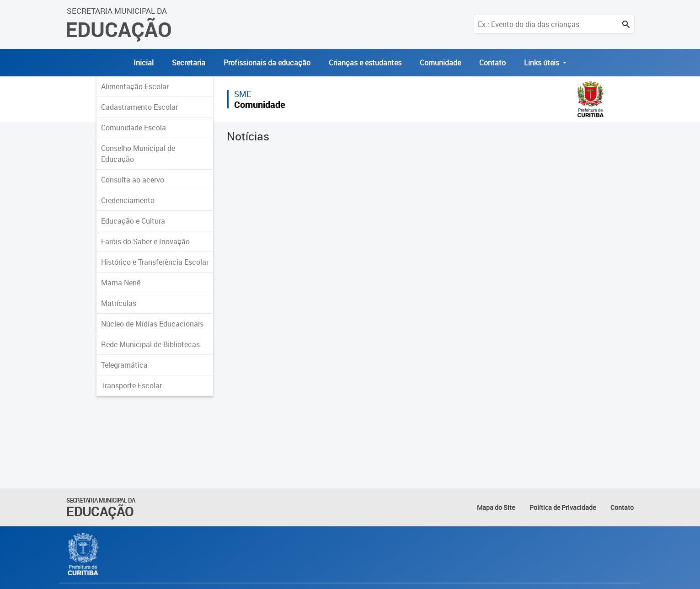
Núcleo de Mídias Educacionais (152, 324)
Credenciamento (128, 200)
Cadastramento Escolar (139, 107)
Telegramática (124, 365)
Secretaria (189, 63)
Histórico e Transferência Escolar (155, 262)
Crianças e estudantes (365, 63)
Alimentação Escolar (135, 86)
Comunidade (440, 63)
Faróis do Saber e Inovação (145, 241)
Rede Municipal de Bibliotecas (150, 344)
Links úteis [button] (542, 63)
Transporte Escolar (131, 386)
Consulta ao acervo (133, 180)
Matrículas (119, 303)
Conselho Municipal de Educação (138, 154)
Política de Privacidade (563, 507)
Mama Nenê (121, 283)
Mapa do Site (496, 507)
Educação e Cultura (133, 221)
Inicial (144, 63)
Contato (492, 63)
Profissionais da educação (267, 63)
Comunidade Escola (134, 128)
